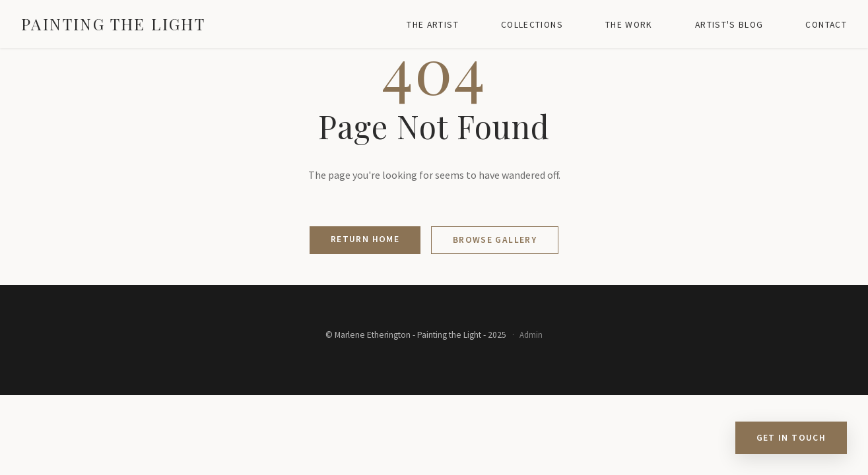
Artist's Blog (729, 25)
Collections (532, 25)
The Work (629, 25)
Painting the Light (113, 24)
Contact (826, 25)
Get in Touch (791, 438)
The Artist (433, 25)
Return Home (365, 239)
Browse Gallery (495, 240)
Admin (531, 334)
